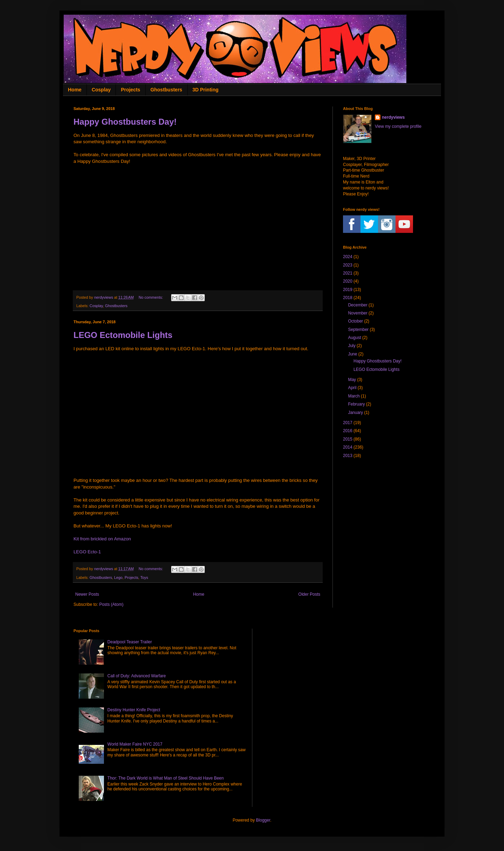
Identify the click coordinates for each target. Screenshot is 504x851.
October (355, 321)
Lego (118, 577)
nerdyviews (393, 117)
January (355, 413)
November (358, 313)
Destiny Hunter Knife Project (134, 710)
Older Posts (309, 594)
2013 (348, 456)
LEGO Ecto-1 (87, 552)
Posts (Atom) (111, 604)
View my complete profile (398, 126)
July (352, 346)
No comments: (151, 297)
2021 (348, 273)
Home (75, 90)
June (352, 354)
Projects (130, 90)
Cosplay (101, 90)
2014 (348, 447)
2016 (348, 431)
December (358, 305)
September (358, 330)
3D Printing (206, 90)
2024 (348, 257)
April (352, 388)
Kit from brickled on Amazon (102, 539)
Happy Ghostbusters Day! (125, 122)
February (356, 404)
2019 (348, 290)
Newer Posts (87, 594)
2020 (348, 281)
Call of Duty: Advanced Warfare (137, 676)
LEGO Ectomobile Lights (123, 335)
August (354, 338)
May (352, 380)
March (354, 396)
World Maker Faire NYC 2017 (135, 744)
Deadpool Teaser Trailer (130, 642)
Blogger (263, 820)
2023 (348, 265)
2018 (348, 298)
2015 (348, 439)
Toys (144, 577)
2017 (348, 423)
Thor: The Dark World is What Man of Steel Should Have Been (166, 778)
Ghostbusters (166, 90)
